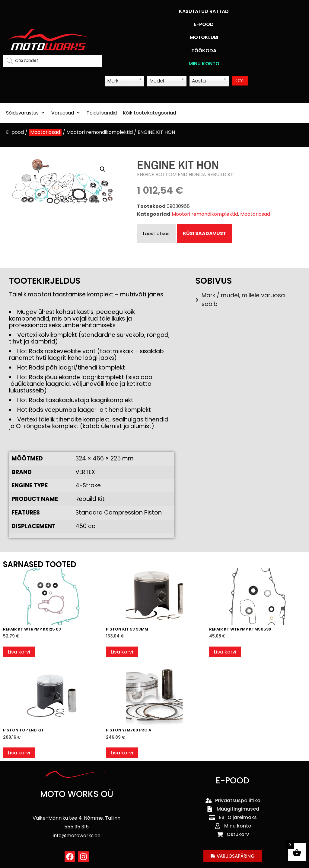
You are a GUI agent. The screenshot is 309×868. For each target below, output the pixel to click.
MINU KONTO (204, 64)
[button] (103, 169)
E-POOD (204, 24)
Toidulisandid (102, 113)
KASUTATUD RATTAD (204, 11)
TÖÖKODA (204, 51)
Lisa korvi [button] (19, 652)
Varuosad (66, 113)
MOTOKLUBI (204, 37)
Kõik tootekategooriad (149, 113)
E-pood (15, 132)
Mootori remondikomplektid (100, 132)
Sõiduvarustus (26, 113)
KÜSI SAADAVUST (205, 233)
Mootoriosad (45, 132)
